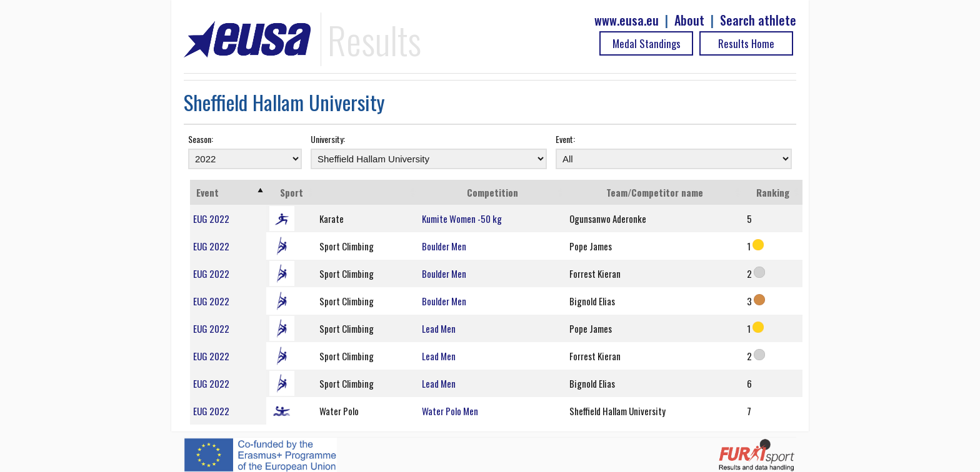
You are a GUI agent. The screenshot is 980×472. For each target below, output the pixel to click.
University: (328, 139)
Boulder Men (444, 246)
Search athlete (758, 20)
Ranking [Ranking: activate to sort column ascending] (773, 192)
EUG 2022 (211, 219)
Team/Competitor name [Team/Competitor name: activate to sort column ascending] (655, 192)
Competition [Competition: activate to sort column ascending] (492, 192)
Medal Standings (647, 43)
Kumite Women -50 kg (462, 219)
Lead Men (439, 328)
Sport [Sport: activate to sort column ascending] (292, 192)
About (689, 20)
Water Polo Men (450, 411)
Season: (201, 139)
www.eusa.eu (627, 20)
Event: (565, 139)
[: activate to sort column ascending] (367, 192)
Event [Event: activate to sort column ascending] (207, 192)
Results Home (746, 43)
